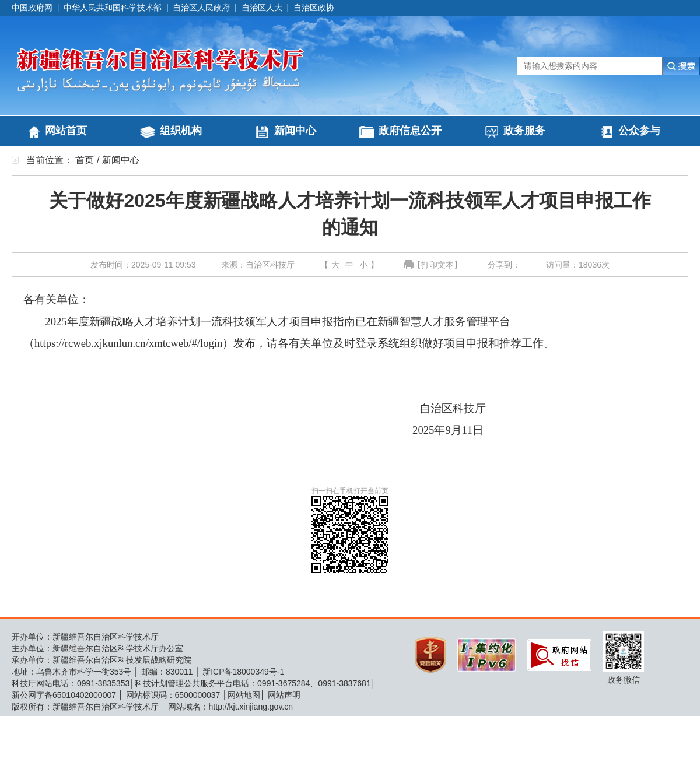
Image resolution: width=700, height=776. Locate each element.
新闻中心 (295, 131)
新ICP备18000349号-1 (243, 672)
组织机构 (181, 131)
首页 (85, 160)
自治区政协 (314, 8)
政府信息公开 (410, 131)
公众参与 (639, 131)
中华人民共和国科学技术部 (113, 8)
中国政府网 (32, 8)
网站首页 (66, 131)
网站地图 (244, 695)
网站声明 (284, 695)
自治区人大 (262, 8)
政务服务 (524, 131)
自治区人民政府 (201, 8)
